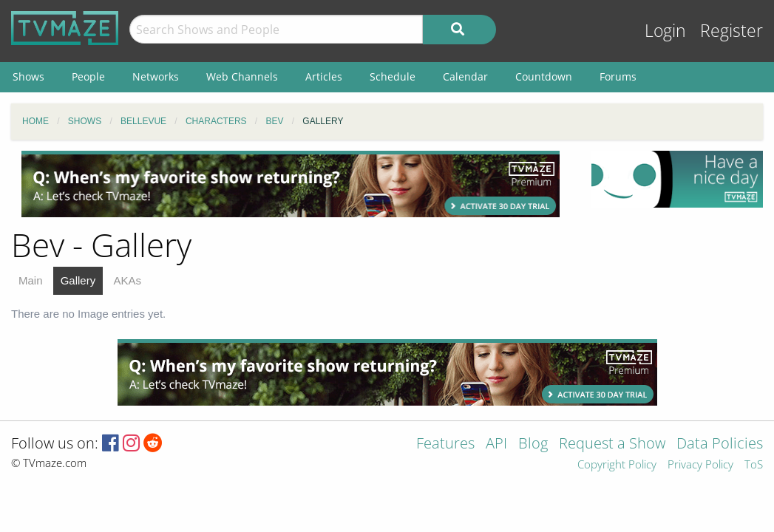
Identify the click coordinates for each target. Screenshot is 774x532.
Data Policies (720, 444)
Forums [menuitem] (618, 76)
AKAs (127, 280)
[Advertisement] (291, 184)
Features (445, 444)
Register (731, 31)
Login (665, 31)
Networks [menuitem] (156, 76)
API (496, 444)
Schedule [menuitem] (393, 76)
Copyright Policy (617, 465)
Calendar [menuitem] (465, 76)
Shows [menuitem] (28, 76)
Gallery (78, 280)
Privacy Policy (700, 465)
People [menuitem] (88, 76)
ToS (754, 465)
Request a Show (612, 444)
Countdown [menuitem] (544, 76)
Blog (533, 444)
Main (31, 280)
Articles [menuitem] (324, 76)
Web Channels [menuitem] (242, 76)
